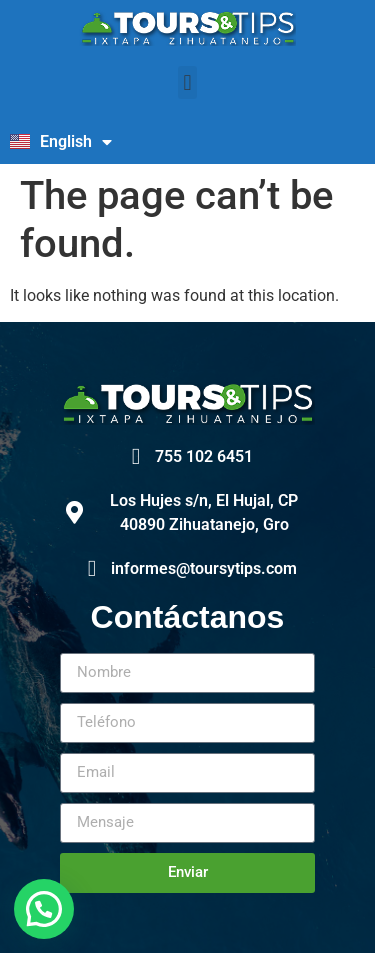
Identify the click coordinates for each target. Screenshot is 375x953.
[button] (187, 82)
